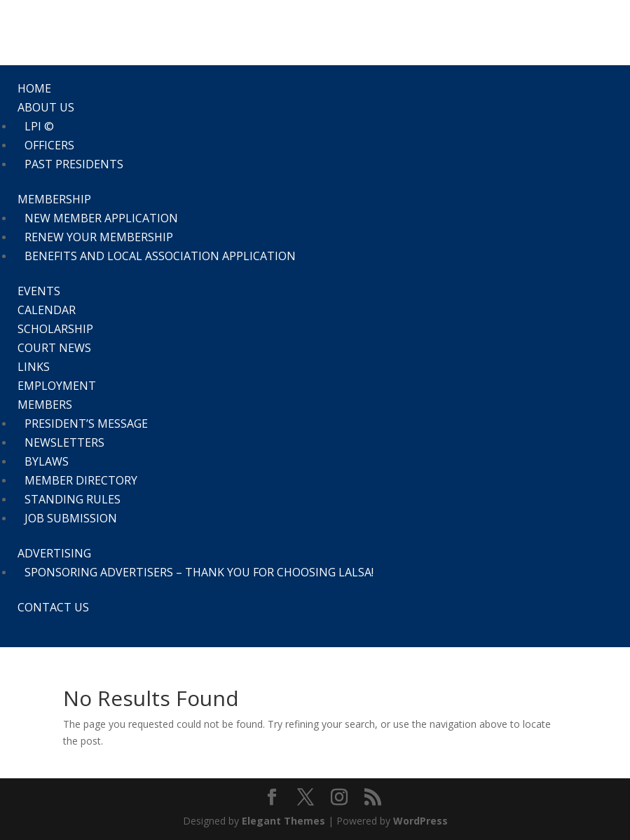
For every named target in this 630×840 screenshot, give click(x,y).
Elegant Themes (283, 821)
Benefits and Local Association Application (160, 256)
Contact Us (53, 607)
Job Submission (71, 518)
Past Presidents (74, 164)
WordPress (420, 821)
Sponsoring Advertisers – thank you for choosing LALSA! (199, 572)
